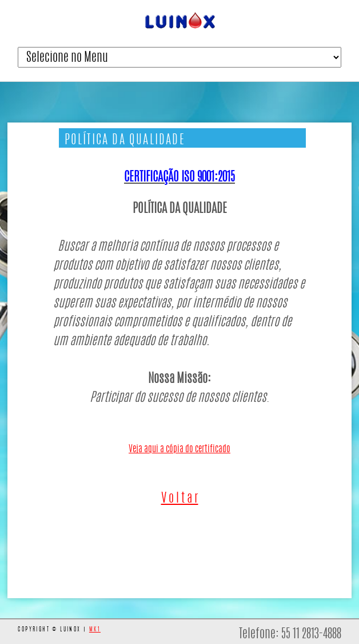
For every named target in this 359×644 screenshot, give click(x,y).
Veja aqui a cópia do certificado (179, 449)
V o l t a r (180, 499)
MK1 (95, 630)
